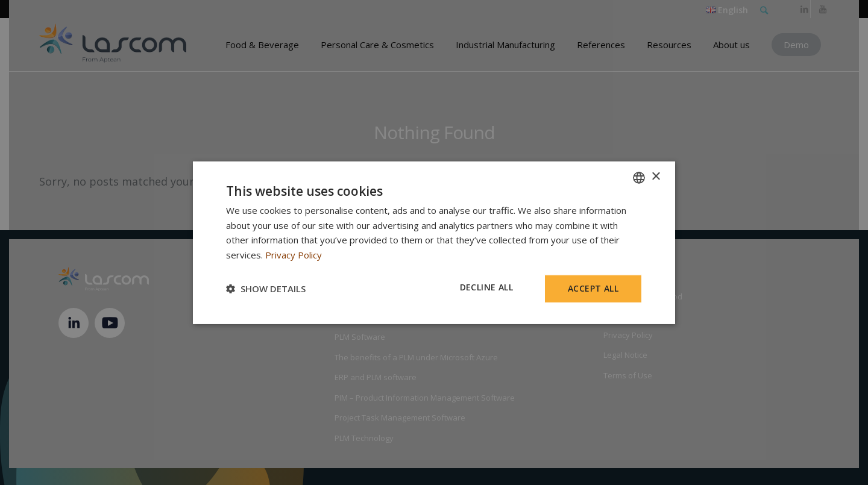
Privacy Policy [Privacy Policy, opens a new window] (294, 255)
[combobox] (639, 177)
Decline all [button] (486, 287)
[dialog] (434, 242)
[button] (266, 289)
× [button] (656, 177)
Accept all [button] (593, 288)
